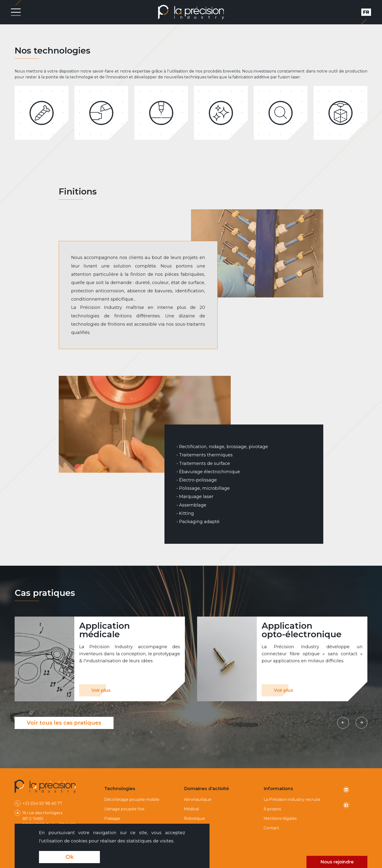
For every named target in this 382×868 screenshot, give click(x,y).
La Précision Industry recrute (292, 799)
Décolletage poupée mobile (132, 799)
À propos (272, 809)
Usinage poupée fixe (124, 809)
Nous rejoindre (337, 862)
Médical (191, 809)
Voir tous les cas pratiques (64, 723)
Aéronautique (198, 799)
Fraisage (112, 818)
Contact (271, 828)
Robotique (194, 818)
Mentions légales (280, 818)
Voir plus (101, 690)
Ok (70, 857)
